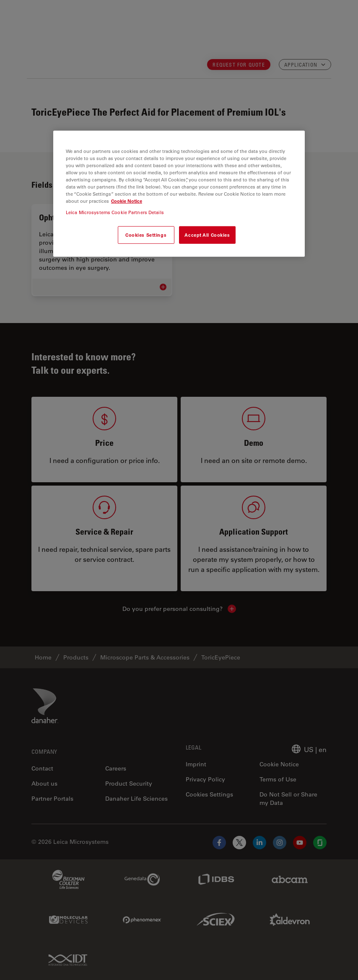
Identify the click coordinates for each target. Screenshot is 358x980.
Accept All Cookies (207, 235)
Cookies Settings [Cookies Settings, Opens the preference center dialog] (146, 235)
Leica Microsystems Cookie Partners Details (115, 212)
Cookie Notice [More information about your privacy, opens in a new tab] (127, 201)
